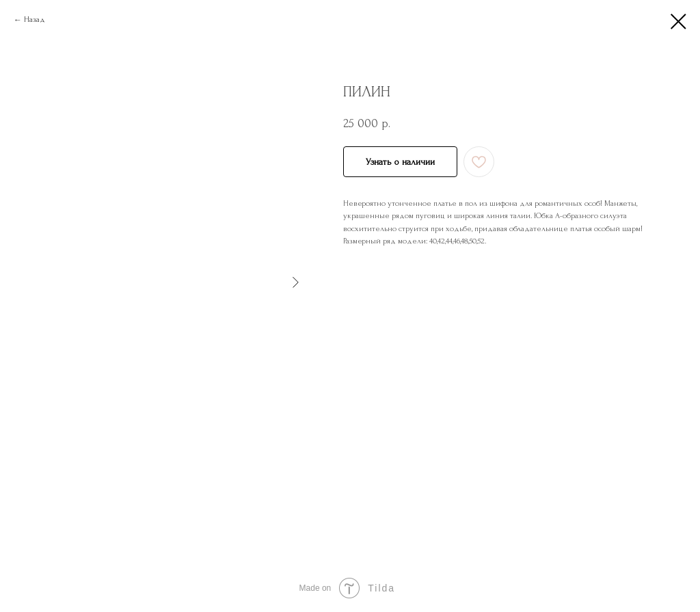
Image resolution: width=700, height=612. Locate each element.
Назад (35, 19)
